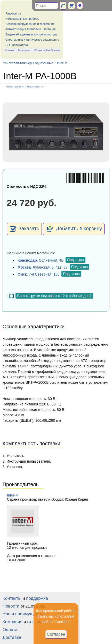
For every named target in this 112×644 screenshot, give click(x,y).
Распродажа (24, 50)
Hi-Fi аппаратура (17, 45)
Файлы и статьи (33, 87)
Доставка (12, 637)
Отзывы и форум (14, 87)
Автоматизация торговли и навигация (30, 29)
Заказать (24, 229)
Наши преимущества (24, 614)
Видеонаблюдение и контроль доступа (31, 34)
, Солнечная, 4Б (41, 260)
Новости (11, 606)
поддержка (37, 598)
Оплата (10, 630)
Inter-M (62, 63)
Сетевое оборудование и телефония (30, 24)
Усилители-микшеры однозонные (28, 63)
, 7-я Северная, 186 (39, 274)
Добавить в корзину (74, 229)
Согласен (56, 634)
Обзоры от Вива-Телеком (47, 50)
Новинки (10, 50)
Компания (13, 622)
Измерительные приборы (22, 19)
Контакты (12, 598)
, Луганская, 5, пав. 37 (43, 267)
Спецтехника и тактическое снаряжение (32, 40)
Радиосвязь (13, 13)
